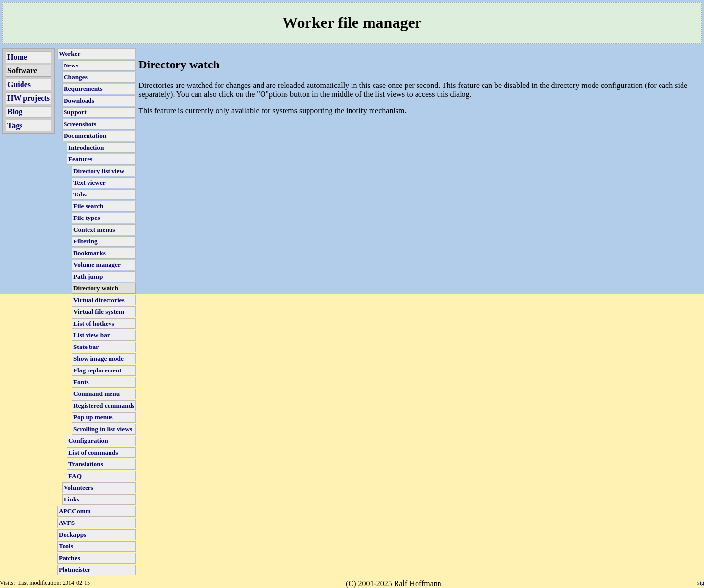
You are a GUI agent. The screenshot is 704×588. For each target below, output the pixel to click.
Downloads (79, 100)
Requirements (83, 89)
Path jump (88, 276)
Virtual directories (99, 300)
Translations (86, 464)
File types (87, 218)
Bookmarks (89, 253)
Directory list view (99, 171)
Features (80, 159)
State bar (86, 347)
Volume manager (97, 265)
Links (72, 499)
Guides (19, 84)
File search (88, 206)
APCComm (75, 511)
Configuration (88, 441)
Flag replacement (98, 370)
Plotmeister (75, 570)
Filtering (86, 241)
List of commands (93, 452)
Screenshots (80, 124)
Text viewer (89, 183)
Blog (15, 112)
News (71, 65)
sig (701, 583)
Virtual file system (99, 312)
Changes (76, 77)
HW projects (29, 98)
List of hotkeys (94, 323)
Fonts (81, 382)
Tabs (80, 194)
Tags (15, 125)
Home (17, 57)
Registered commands (104, 405)
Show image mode (99, 359)
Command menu (97, 394)
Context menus (94, 229)
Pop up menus (93, 417)
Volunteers (78, 488)
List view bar (92, 335)
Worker (69, 54)
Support (75, 112)
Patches (69, 558)
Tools (66, 546)
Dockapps (72, 534)
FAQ (75, 476)
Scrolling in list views (103, 429)
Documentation (85, 136)
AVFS (67, 523)
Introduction (86, 147)
